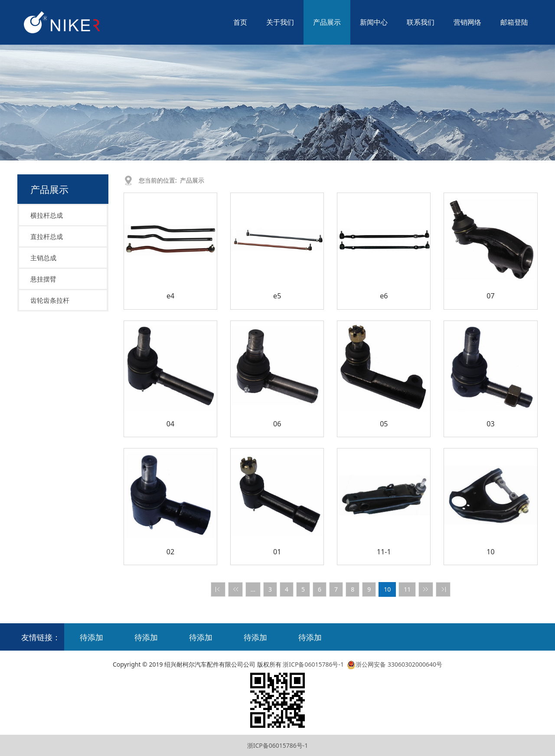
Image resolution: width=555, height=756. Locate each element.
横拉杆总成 (47, 215)
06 (277, 424)
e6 (384, 296)
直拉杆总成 (47, 236)
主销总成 (43, 258)
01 (277, 552)
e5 (277, 296)
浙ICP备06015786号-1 (313, 664)
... (253, 589)
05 (384, 424)
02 (170, 552)
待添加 (91, 637)
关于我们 (280, 22)
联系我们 (421, 22)
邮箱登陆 (514, 22)
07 (490, 296)
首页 (240, 22)
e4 (170, 296)
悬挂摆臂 (43, 279)
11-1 (384, 552)
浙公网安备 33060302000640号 (394, 664)
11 (407, 589)
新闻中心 (374, 22)
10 (490, 552)
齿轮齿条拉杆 (50, 300)
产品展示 (327, 22)
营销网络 (467, 22)
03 (490, 424)
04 (170, 424)
